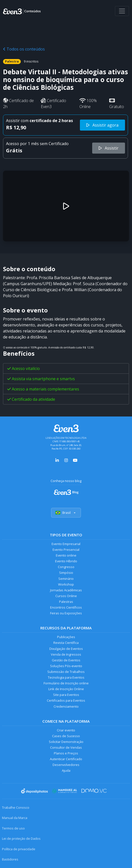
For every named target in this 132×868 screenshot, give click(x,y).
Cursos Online (66, 596)
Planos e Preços (66, 753)
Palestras (66, 602)
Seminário (66, 579)
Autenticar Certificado (66, 759)
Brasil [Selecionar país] (66, 513)
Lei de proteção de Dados (21, 838)
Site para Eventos (66, 695)
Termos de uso (13, 828)
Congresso (66, 567)
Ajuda (66, 770)
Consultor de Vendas (66, 747)
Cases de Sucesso (66, 736)
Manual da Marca (15, 818)
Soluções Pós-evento (66, 666)
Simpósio (66, 573)
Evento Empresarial (66, 544)
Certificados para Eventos (66, 700)
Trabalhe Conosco (16, 807)
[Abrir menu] (122, 11)
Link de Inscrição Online (66, 689)
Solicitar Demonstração (66, 742)
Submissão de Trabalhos (66, 672)
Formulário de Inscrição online (66, 683)
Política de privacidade (19, 849)
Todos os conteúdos (24, 49)
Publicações (66, 637)
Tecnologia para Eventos (66, 677)
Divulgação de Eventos (66, 649)
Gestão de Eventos (66, 660)
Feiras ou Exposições (66, 613)
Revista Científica (66, 643)
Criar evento (66, 730)
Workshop (66, 584)
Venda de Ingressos (66, 654)
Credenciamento (66, 706)
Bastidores (10, 859)
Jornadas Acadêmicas (66, 590)
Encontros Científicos (66, 607)
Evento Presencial (66, 550)
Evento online (66, 555)
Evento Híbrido (66, 561)
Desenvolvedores (66, 765)
